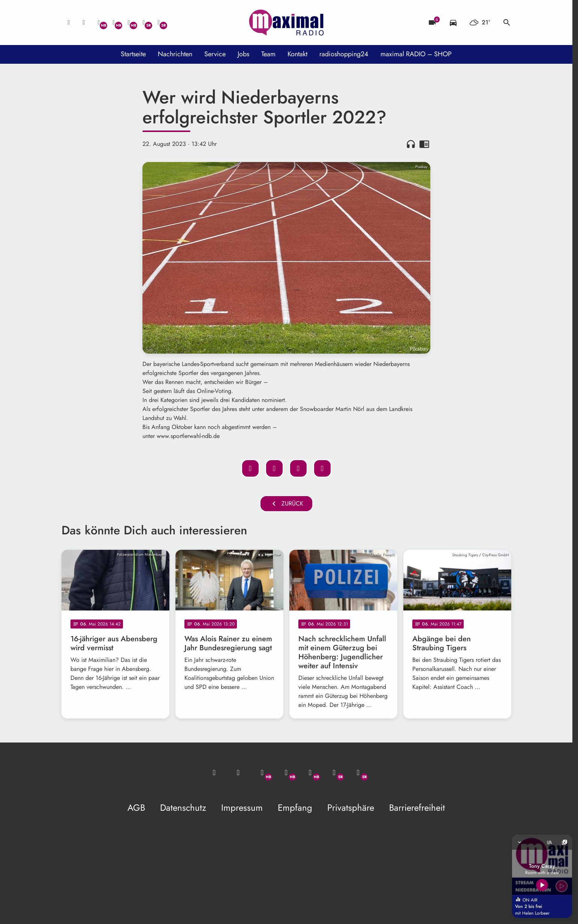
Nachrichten (175, 54)
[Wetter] (480, 22)
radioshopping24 (344, 54)
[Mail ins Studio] (69, 22)
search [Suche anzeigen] (507, 22)
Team (268, 54)
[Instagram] (129, 22)
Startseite (133, 54)
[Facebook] (114, 22)
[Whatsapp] (99, 22)
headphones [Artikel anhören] (411, 144)
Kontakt (297, 54)
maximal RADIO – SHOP (416, 54)
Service (215, 54)
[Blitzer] (432, 22)
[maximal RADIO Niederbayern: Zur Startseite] (286, 22)
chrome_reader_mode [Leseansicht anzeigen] (424, 144)
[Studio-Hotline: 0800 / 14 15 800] (84, 22)
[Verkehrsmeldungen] (453, 22)
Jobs (243, 54)
